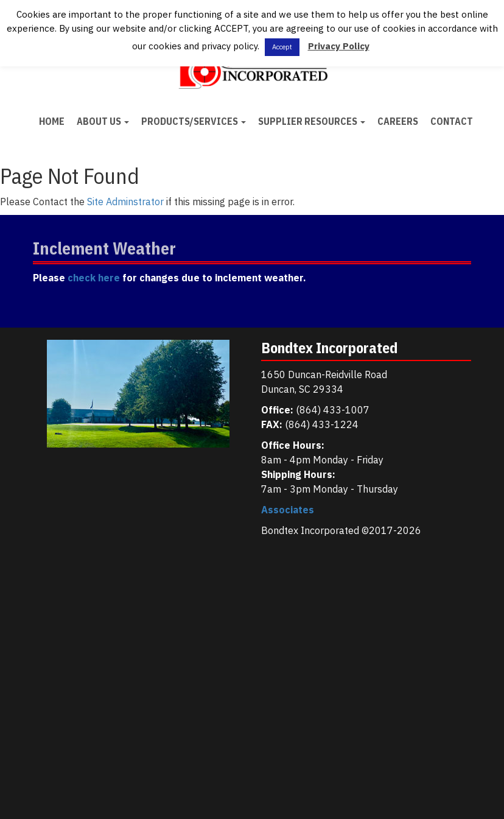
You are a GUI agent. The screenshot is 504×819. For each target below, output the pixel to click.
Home (52, 121)
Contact (452, 121)
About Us (103, 121)
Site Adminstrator (125, 202)
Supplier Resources (312, 121)
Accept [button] (282, 47)
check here (94, 278)
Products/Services (194, 121)
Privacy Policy (339, 46)
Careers (398, 121)
